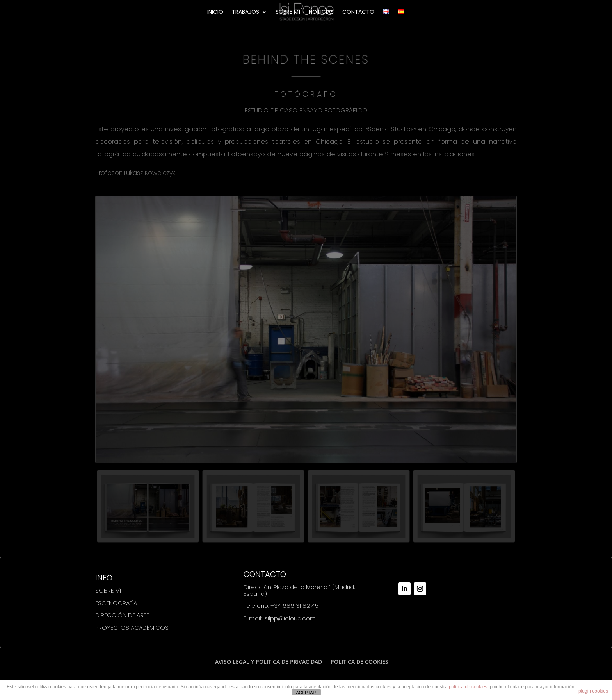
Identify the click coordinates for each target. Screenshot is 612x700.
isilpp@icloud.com (290, 618)
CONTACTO (358, 12)
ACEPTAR (306, 693)
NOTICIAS (321, 12)
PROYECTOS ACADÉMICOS (132, 628)
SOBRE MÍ (288, 12)
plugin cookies (593, 691)
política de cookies (468, 687)
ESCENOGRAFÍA (116, 603)
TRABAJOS (246, 12)
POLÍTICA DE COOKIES (359, 662)
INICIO (215, 12)
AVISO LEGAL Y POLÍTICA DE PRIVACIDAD (269, 662)
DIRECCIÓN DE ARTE (122, 615)
